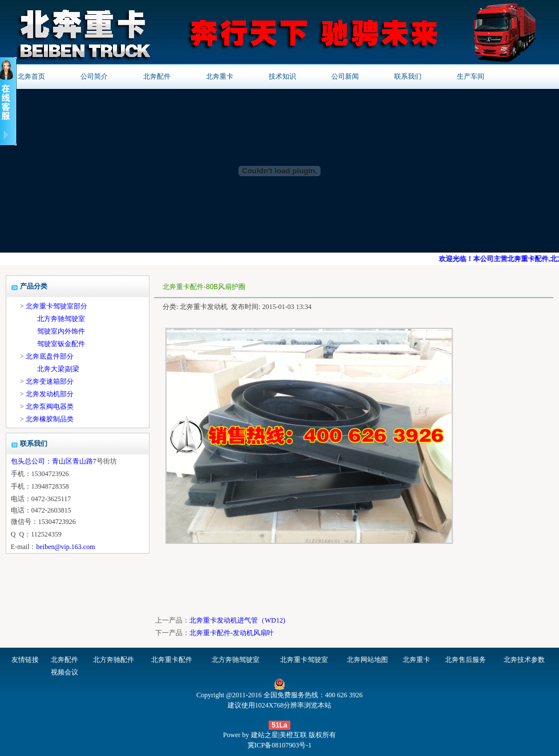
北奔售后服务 (465, 660)
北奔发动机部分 (50, 394)
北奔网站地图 (367, 660)
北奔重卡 (220, 76)
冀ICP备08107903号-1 (280, 745)
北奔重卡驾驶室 (304, 660)
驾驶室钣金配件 (61, 344)
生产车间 (471, 76)
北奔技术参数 (524, 660)
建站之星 (265, 735)
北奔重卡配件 (172, 660)
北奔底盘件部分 (50, 356)
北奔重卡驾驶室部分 (56, 306)
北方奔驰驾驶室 (61, 319)
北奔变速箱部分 (50, 381)
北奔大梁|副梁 (58, 369)
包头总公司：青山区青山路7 (54, 461)
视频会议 (64, 672)
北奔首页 (31, 76)
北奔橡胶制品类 (50, 419)
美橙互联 (293, 735)
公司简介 (94, 76)
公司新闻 (345, 76)
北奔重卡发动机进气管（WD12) (237, 620)
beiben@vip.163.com (65, 547)
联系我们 (408, 76)
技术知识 (282, 76)
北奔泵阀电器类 (50, 407)
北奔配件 (157, 76)
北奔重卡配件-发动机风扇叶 (232, 633)
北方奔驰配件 (114, 660)
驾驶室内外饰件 (61, 331)
